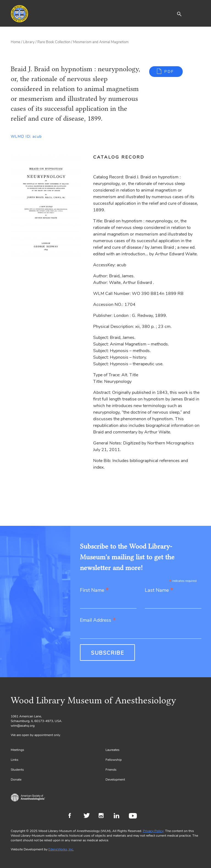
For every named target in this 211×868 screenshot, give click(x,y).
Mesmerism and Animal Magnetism (101, 42)
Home (16, 42)
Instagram (103, 816)
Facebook (73, 816)
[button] (179, 14)
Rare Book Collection (54, 42)
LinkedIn (119, 816)
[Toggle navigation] (196, 14)
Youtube (134, 816)
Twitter (88, 816)
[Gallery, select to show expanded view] (46, 209)
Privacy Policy (153, 831)
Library (29, 42)
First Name (94, 591)
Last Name (159, 591)
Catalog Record (119, 157)
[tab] (122, 157)
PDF (169, 72)
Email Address (98, 620)
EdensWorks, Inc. (61, 849)
